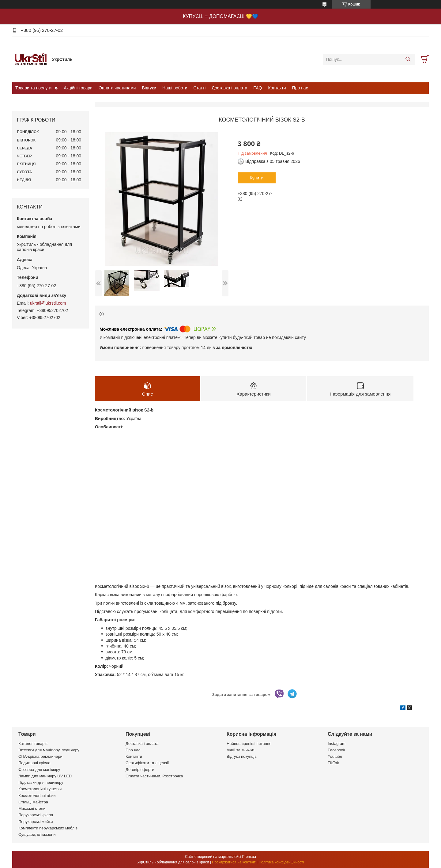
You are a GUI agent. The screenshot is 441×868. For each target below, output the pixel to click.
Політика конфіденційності (281, 862)
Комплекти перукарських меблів (48, 828)
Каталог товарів (33, 744)
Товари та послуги (33, 88)
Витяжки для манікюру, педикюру (49, 750)
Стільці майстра (33, 802)
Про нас (300, 88)
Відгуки (149, 88)
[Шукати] (408, 59)
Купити (257, 178)
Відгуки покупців (242, 756)
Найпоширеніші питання (249, 744)
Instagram (337, 744)
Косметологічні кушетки (40, 789)
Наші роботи (175, 88)
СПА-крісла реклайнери (40, 756)
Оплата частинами (117, 88)
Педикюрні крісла (34, 763)
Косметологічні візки (37, 796)
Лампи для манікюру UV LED (45, 776)
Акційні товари (78, 88)
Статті (200, 88)
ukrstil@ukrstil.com (48, 303)
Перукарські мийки (36, 822)
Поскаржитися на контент (234, 862)
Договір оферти (140, 770)
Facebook (336, 750)
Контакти (277, 88)
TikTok (333, 763)
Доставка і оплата (229, 88)
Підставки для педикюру (41, 782)
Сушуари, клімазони (37, 834)
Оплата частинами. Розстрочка (154, 776)
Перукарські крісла (36, 815)
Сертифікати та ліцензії (147, 763)
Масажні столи (32, 808)
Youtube (335, 756)
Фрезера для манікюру (39, 770)
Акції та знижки (241, 750)
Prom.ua (249, 857)
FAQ (258, 88)
